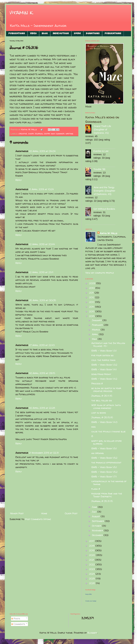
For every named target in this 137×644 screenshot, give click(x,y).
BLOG (45, 34)
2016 (92, 316)
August (96, 516)
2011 (92, 293)
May (95, 339)
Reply (19, 180)
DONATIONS (93, 34)
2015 (92, 311)
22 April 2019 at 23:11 (41, 272)
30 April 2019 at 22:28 (42, 408)
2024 (92, 574)
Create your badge (91, 601)
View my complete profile (100, 273)
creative (23, 134)
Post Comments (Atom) (38, 519)
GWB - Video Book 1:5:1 (104, 448)
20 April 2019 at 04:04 (42, 151)
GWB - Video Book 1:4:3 (104, 422)
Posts (16, 618)
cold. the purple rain (103, 360)
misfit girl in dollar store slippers (107, 442)
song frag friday (101, 374)
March (96, 330)
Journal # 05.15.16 (102, 417)
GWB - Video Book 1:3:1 (104, 351)
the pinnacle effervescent (106, 462)
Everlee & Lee (101, 151)
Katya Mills (89, 594)
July (95, 512)
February (98, 325)
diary (31, 134)
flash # (96, 489)
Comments (18, 624)
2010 (92, 288)
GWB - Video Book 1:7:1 (104, 477)
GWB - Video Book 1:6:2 (104, 472)
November (98, 530)
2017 (92, 541)
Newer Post (17, 513)
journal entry (42, 134)
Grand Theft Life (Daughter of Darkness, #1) (102, 130)
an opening (97, 453)
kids (93, 427)
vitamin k (21, 13)
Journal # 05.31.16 (102, 501)
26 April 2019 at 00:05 (42, 300)
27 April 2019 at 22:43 (42, 345)
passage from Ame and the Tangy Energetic (107, 495)
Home (77, 34)
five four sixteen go (102, 355)
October (97, 526)
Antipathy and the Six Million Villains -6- (108, 344)
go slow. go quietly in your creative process (106, 390)
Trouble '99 (99, 169)
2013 (92, 302)
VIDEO (33, 34)
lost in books (99, 413)
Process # (97, 383)
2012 (92, 297)
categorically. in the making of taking (109, 483)
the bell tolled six (102, 400)
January (97, 320)
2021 (92, 560)
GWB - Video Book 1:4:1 (104, 369)
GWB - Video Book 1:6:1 (104, 467)
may (53, 134)
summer (60, 134)
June (95, 507)
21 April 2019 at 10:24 (41, 189)
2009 (93, 283)
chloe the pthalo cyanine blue (108, 431)
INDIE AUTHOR (61, 34)
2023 (92, 569)
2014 (92, 307)
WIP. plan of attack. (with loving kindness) (106, 407)
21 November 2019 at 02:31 (44, 453)
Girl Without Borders (104, 209)
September (98, 521)
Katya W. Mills (109, 233)
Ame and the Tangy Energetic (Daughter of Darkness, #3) (104, 191)
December (98, 535)
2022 (92, 564)
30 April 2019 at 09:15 (42, 373)
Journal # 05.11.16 (102, 396)
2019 (92, 550)
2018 (92, 546)
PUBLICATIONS (17, 34)
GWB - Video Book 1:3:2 (104, 365)
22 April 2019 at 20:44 (42, 244)
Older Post (71, 513)
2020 (92, 555)
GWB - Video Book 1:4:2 (104, 379)
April (95, 334)
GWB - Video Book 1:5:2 (104, 458)
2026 (92, 583)
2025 (92, 579)
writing (69, 134)
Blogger (92, 633)
